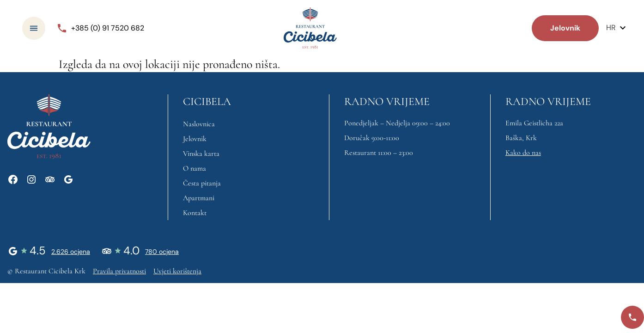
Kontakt (195, 213)
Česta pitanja (202, 183)
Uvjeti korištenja (177, 271)
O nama (194, 168)
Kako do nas (523, 153)
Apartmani (199, 198)
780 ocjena (162, 252)
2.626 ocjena (71, 252)
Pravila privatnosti (119, 271)
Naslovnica (199, 124)
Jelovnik (195, 139)
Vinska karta (201, 154)
